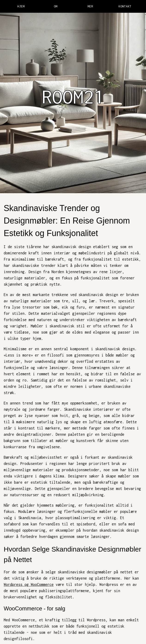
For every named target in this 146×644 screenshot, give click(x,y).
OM (56, 6)
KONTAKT (125, 6)
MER (90, 6)
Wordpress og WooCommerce (29, 584)
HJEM (21, 6)
